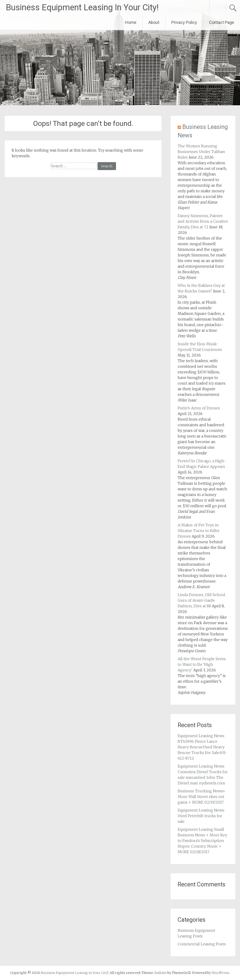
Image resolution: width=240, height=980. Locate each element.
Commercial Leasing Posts (202, 944)
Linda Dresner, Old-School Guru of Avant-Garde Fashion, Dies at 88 (201, 600)
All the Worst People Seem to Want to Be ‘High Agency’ (202, 664)
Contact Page (222, 22)
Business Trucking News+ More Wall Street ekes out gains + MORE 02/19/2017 (201, 797)
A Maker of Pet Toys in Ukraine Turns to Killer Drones (199, 531)
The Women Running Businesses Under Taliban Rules (201, 152)
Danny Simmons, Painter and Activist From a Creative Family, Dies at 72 (203, 221)
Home (131, 22)
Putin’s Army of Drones (199, 408)
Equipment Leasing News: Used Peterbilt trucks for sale (201, 816)
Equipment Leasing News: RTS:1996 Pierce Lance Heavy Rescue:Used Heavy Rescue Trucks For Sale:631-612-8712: (202, 747)
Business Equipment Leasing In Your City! (82, 7)
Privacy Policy (184, 22)
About (154, 22)
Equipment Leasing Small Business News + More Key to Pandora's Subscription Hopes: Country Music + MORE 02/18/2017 (202, 841)
